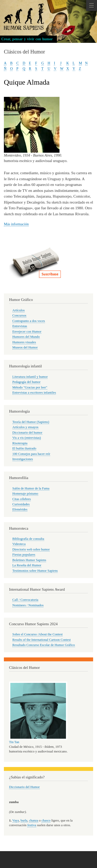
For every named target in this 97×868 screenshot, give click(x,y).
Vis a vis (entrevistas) (27, 438)
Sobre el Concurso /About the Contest (38, 634)
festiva (32, 825)
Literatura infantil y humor (30, 377)
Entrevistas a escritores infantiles (34, 393)
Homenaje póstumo (25, 494)
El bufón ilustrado (24, 448)
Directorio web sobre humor (31, 549)
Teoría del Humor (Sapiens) (31, 422)
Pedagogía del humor (27, 382)
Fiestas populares (24, 555)
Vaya (16, 820)
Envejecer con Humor (27, 332)
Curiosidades (21, 504)
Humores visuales (24, 342)
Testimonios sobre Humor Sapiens (35, 571)
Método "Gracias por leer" (30, 387)
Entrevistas (20, 326)
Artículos (19, 310)
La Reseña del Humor (27, 565)
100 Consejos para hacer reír (31, 454)
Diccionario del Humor (24, 787)
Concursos (19, 315)
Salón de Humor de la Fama (31, 488)
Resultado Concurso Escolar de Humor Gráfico (44, 645)
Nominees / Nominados (28, 605)
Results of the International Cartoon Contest (42, 640)
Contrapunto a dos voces (29, 321)
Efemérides (20, 509)
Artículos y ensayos (25, 427)
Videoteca (19, 544)
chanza (33, 820)
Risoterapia (20, 443)
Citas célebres (22, 499)
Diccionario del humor (27, 433)
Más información (16, 224)
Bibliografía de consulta (28, 539)
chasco (46, 820)
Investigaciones (23, 459)
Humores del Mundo (26, 337)
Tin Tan (14, 742)
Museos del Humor (25, 347)
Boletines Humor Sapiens (29, 560)
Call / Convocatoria (25, 600)
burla (24, 820)
